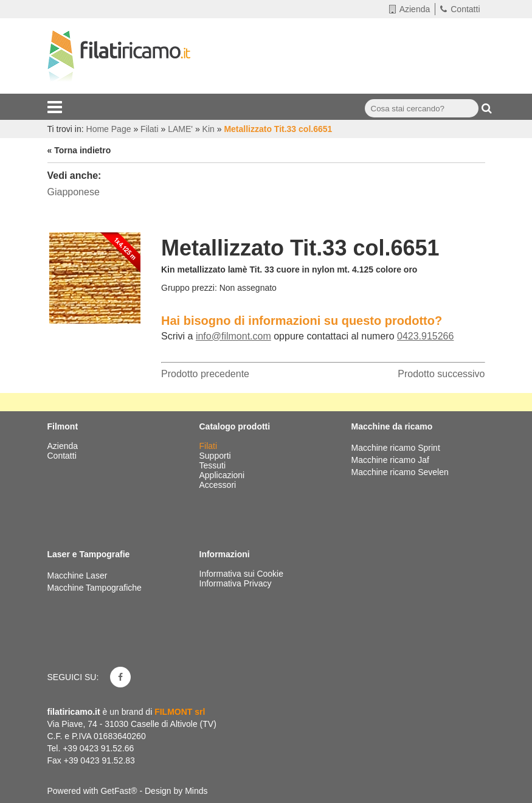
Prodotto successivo (441, 374)
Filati (209, 446)
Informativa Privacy (236, 583)
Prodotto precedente (205, 374)
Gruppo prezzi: (189, 288)
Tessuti (214, 465)
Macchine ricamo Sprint (396, 448)
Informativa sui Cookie (242, 574)
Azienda (410, 9)
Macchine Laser (78, 575)
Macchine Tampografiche (95, 588)
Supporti (216, 456)
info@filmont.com (233, 336)
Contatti (460, 9)
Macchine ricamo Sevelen (400, 472)
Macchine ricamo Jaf (390, 460)
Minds (196, 791)
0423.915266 (425, 336)
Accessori (219, 485)
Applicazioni (223, 475)
